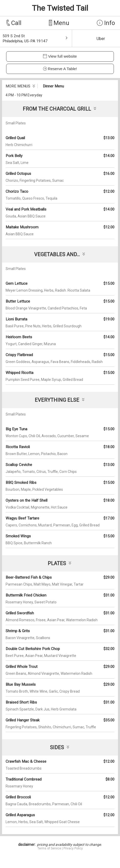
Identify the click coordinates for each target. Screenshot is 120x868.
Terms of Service (49, 848)
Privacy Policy (73, 848)
